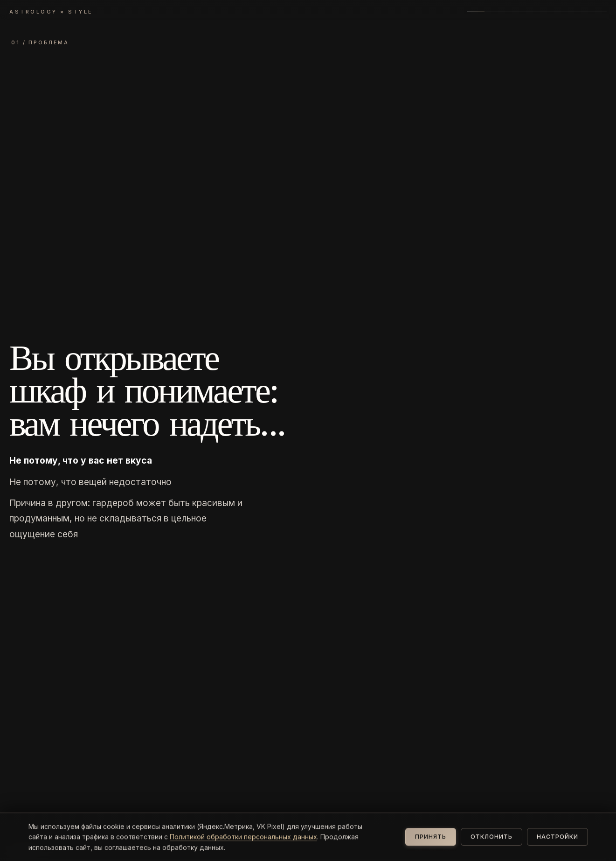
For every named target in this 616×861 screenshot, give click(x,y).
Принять (431, 844)
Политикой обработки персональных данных (243, 844)
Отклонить (491, 844)
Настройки (557, 844)
